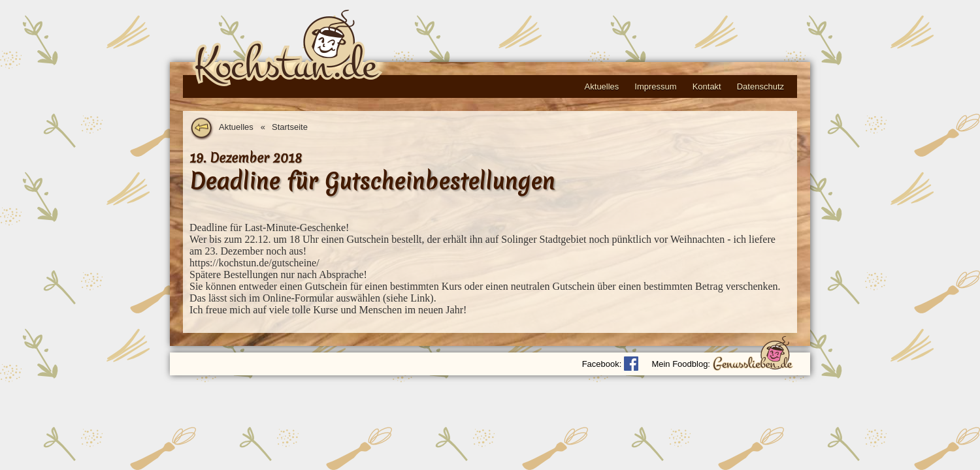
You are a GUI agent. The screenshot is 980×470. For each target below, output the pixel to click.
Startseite (290, 127)
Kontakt (707, 86)
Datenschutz (760, 86)
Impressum (655, 86)
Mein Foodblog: (681, 364)
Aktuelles (602, 86)
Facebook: (602, 364)
